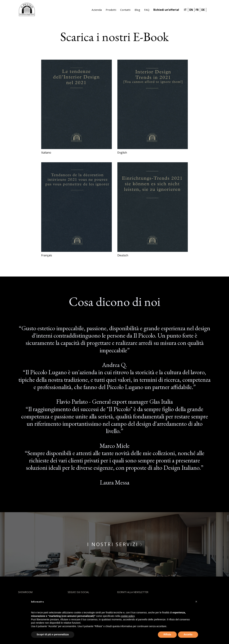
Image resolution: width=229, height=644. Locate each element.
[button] (196, 602)
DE (203, 10)
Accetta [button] (188, 634)
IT (185, 10)
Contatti (125, 10)
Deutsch (123, 255)
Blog (137, 10)
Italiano (46, 153)
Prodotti (111, 10)
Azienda (97, 10)
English (122, 153)
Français (47, 255)
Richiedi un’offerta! (166, 10)
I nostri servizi (114, 544)
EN (191, 10)
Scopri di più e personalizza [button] (53, 634)
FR (197, 10)
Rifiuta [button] (167, 634)
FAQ (147, 10)
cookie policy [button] (128, 616)
